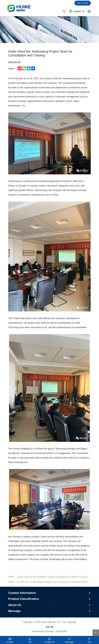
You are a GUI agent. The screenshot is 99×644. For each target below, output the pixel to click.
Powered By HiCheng (43, 631)
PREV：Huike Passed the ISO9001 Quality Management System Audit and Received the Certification (49, 580)
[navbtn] (89, 11)
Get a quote (83, 3)
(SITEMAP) (61, 631)
